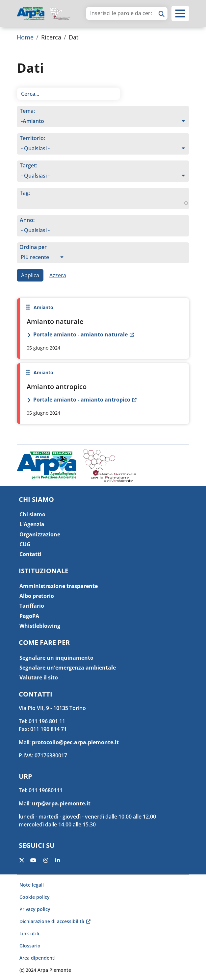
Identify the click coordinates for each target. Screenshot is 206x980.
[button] (180, 13)
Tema (27, 111)
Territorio (32, 138)
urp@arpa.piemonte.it (61, 803)
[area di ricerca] (121, 13)
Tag (24, 193)
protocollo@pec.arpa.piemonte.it (75, 742)
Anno (26, 220)
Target (28, 165)
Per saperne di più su (103, 329)
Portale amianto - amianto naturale (80, 334)
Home (25, 37)
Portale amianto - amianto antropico (82, 400)
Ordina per (33, 247)
